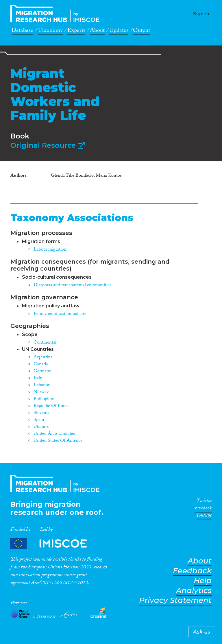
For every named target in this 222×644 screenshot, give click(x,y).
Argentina (43, 358)
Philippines (44, 399)
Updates (119, 31)
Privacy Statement (175, 600)
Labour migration (50, 250)
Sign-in (201, 14)
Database (22, 31)
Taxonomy (50, 31)
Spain (39, 420)
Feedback (192, 571)
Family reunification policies (60, 314)
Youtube (204, 516)
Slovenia (41, 413)
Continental (45, 343)
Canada (41, 365)
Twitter (204, 502)
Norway (41, 392)
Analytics (194, 591)
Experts (76, 31)
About (97, 31)
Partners (53, 543)
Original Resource (48, 145)
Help (203, 581)
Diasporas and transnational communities (72, 285)
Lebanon (42, 385)
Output (141, 31)
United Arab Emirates (54, 434)
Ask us (202, 632)
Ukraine (41, 427)
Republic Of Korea (51, 406)
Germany (42, 372)
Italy (38, 378)
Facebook (203, 509)
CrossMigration (57, 13)
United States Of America (58, 441)
